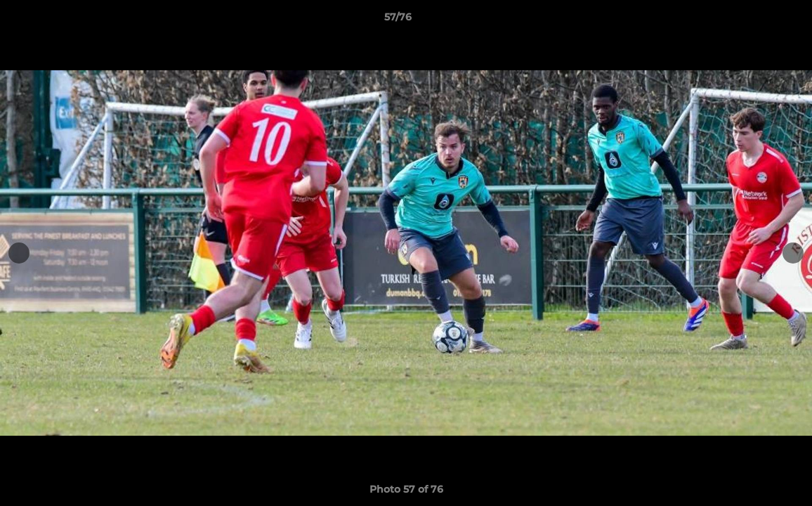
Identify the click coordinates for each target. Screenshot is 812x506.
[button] (753, 20)
